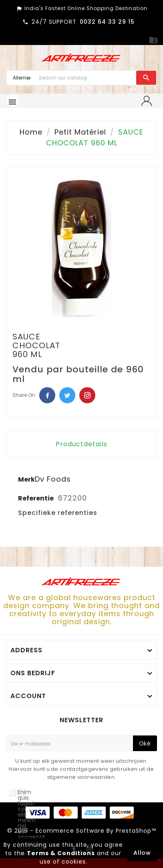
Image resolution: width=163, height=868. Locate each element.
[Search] (86, 78)
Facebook (47, 395)
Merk (26, 479)
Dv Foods (53, 479)
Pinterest (87, 395)
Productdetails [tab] (81, 444)
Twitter (67, 395)
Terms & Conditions (61, 853)
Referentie (36, 498)
